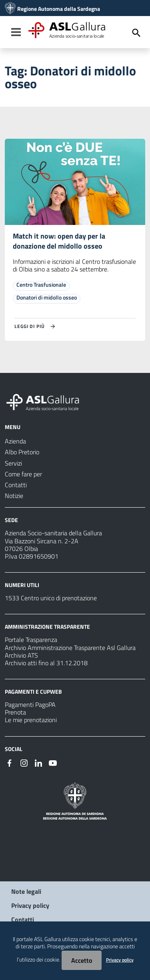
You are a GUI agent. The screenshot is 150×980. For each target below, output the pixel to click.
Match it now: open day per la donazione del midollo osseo (59, 241)
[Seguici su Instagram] (24, 762)
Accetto (82, 960)
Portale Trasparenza (31, 640)
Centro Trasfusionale (41, 284)
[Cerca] (136, 33)
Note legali (26, 891)
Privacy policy (30, 905)
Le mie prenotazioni (31, 720)
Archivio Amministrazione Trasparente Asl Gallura (70, 648)
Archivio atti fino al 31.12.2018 (46, 663)
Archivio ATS (21, 655)
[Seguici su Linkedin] (38, 762)
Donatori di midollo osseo (47, 297)
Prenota (15, 712)
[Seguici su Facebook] (10, 762)
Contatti (23, 919)
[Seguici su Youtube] (53, 762)
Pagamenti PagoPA (30, 705)
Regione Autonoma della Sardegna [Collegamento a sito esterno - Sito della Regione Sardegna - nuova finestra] (59, 9)
